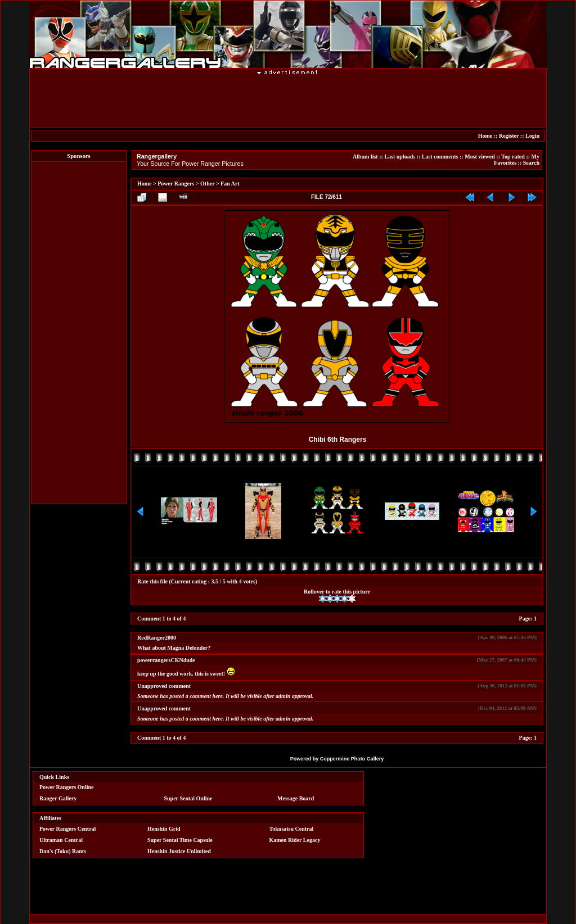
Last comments (440, 157)
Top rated (513, 157)
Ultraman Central (61, 840)
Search (531, 163)
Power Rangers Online (66, 787)
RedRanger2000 (157, 638)
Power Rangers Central (67, 829)
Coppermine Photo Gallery (352, 759)
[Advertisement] (288, 101)
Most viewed (480, 157)
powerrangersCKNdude (166, 660)
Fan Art (230, 184)
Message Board (296, 798)
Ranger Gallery (58, 798)
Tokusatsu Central (292, 829)
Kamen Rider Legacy (295, 840)
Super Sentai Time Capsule (180, 840)
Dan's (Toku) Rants (63, 851)
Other (207, 184)
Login (532, 136)
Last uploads (400, 157)
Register (509, 136)
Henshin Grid (164, 829)
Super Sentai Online (188, 798)
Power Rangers (176, 184)
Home (485, 136)
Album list (365, 157)
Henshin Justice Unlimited (179, 851)
